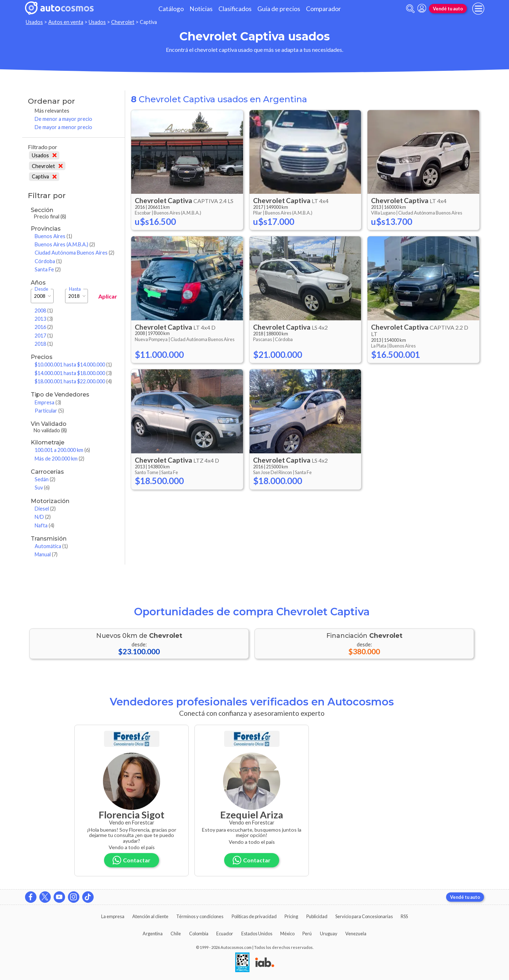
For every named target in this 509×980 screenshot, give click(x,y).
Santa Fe (48, 269)
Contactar (132, 860)
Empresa (48, 402)
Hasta (75, 289)
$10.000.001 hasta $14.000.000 (73, 365)
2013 (44, 319)
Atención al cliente (150, 916)
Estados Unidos (257, 934)
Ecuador (225, 934)
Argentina (153, 934)
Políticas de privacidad (254, 916)
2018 (44, 344)
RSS (404, 916)
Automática (51, 546)
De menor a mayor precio (63, 119)
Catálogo (171, 9)
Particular (49, 411)
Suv (42, 487)
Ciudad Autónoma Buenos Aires (75, 253)
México (287, 934)
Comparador (323, 9)
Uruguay (329, 934)
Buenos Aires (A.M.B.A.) (65, 244)
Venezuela (356, 934)
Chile (176, 934)
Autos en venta (66, 22)
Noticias (201, 9)
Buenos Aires (53, 236)
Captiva (44, 176)
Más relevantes (52, 111)
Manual (46, 554)
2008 (44, 311)
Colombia (199, 934)
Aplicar (108, 296)
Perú (307, 934)
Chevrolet (123, 22)
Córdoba (48, 261)
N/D (43, 517)
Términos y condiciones (200, 916)
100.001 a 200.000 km (62, 450)
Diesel (45, 509)
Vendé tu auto (448, 9)
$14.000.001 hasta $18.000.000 (73, 373)
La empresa (113, 916)
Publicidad (317, 916)
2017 (44, 336)
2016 (44, 327)
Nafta (45, 525)
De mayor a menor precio (63, 127)
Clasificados (235, 9)
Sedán (45, 479)
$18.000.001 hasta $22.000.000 (73, 381)
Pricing (291, 916)
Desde (41, 289)
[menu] (478, 9)
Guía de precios (279, 9)
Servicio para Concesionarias (364, 916)
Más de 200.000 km (60, 459)
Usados (34, 22)
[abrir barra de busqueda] (410, 9)
